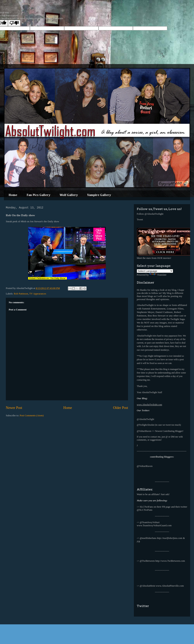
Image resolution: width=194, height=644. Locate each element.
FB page (166, 507)
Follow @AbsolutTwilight (150, 214)
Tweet (140, 219)
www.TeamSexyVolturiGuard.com (154, 525)
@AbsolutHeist (148, 586)
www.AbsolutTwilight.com (149, 405)
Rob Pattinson (21, 294)
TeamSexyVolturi (151, 522)
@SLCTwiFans (145, 510)
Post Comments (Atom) (32, 415)
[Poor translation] (14, 23)
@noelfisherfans (148, 538)
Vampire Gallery (99, 195)
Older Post (121, 408)
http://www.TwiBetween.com (170, 561)
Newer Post (14, 408)
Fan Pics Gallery (38, 195)
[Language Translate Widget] (155, 271)
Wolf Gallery (69, 195)
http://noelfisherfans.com (170, 538)
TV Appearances (38, 294)
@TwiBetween (147, 561)
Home (13, 195)
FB (138, 542)
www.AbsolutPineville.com (170, 586)
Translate (158, 275)
